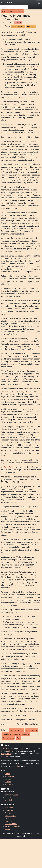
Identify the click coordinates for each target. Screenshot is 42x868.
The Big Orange (8, 738)
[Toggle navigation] (39, 3)
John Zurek (31, 26)
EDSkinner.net (7, 748)
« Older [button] (5, 11)
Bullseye (18, 22)
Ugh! (18, 738)
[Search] (14, 7)
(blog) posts (6, 754)
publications (12, 751)
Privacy (8, 782)
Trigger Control (18, 26)
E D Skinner (7, 3)
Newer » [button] (20, 11)
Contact (17, 766)
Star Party (9, 808)
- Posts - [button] (12, 11)
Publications (10, 776)
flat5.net (5, 756)
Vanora (8, 797)
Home (7, 774)
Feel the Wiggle (32, 730)
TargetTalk (8, 467)
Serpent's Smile (11, 795)
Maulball (9, 800)
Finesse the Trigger (16, 730)
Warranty (9, 784)
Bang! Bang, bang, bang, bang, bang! (16, 734)
